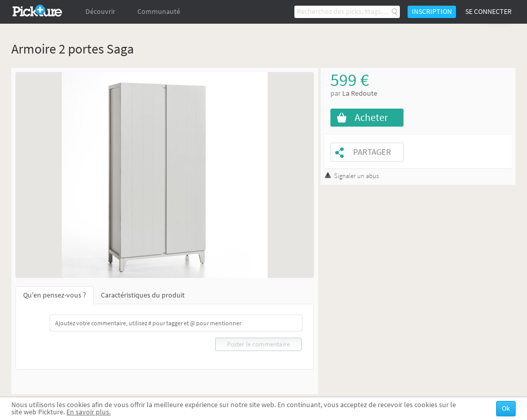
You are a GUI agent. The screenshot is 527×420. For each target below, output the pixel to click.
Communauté (159, 12)
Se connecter (488, 12)
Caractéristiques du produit (143, 295)
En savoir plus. (89, 412)
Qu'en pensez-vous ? (55, 295)
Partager (372, 152)
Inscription (432, 12)
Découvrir (100, 12)
